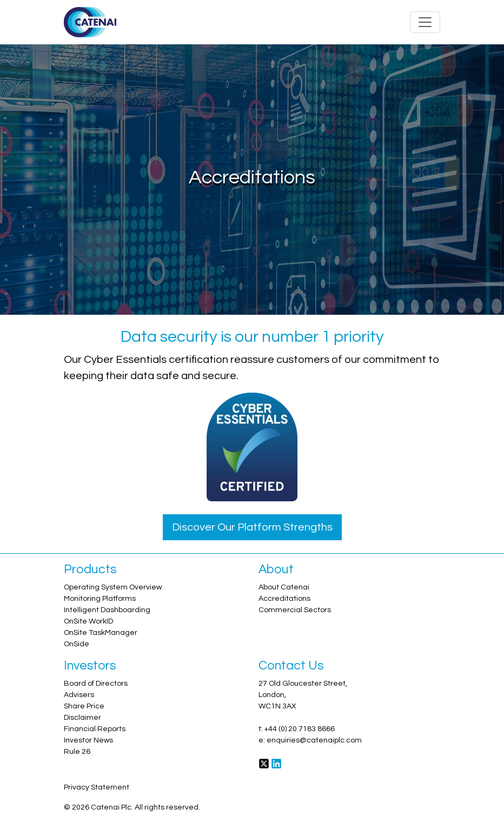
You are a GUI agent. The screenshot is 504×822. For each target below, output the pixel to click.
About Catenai (284, 587)
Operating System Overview (113, 587)
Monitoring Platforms (100, 599)
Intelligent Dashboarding (107, 610)
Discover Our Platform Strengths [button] (252, 527)
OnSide (77, 644)
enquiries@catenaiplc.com (314, 740)
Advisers (79, 695)
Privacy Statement (97, 787)
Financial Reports (95, 729)
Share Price (84, 706)
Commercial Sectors (295, 610)
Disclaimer (82, 718)
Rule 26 (77, 752)
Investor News (88, 740)
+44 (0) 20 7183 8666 (300, 729)
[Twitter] (264, 763)
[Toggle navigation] (425, 22)
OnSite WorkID (88, 621)
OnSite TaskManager (101, 633)
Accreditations (284, 599)
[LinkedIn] (276, 763)
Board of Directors (96, 684)
